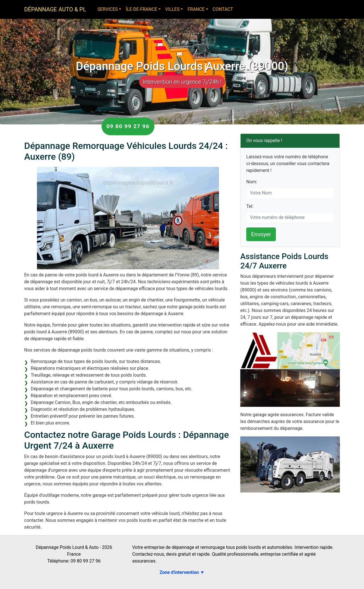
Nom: (252, 182)
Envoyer (261, 234)
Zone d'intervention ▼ (182, 572)
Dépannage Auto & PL (55, 9)
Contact (223, 9)
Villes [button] (172, 9)
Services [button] (107, 9)
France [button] (196, 9)
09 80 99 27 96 (128, 126)
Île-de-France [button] (141, 9)
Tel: (250, 206)
